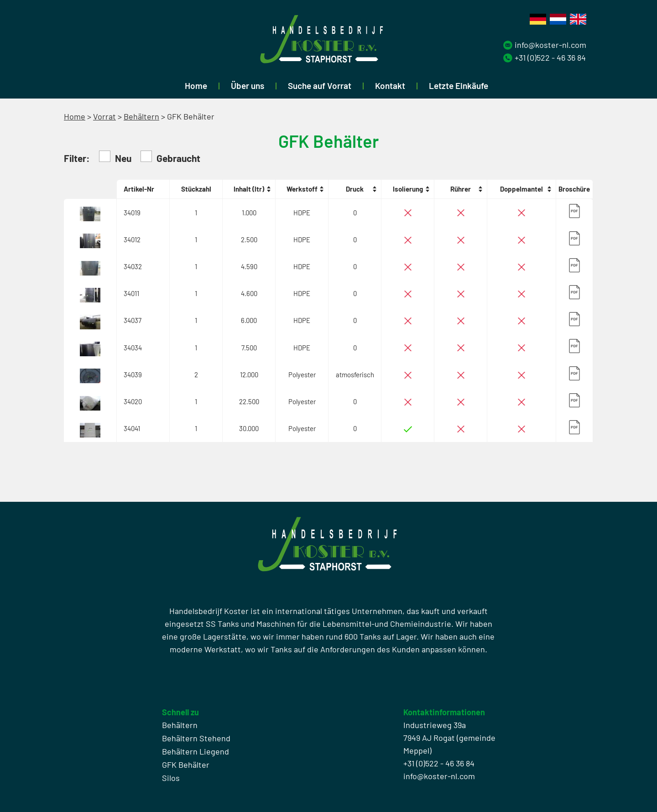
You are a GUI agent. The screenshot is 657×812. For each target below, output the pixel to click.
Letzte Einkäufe (459, 86)
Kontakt (390, 86)
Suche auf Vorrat (320, 86)
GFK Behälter (186, 765)
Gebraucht (170, 157)
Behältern (141, 116)
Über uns (248, 86)
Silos (171, 778)
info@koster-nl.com (550, 45)
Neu (115, 157)
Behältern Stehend (196, 738)
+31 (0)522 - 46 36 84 (550, 57)
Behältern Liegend (196, 751)
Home (196, 86)
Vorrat (104, 116)
